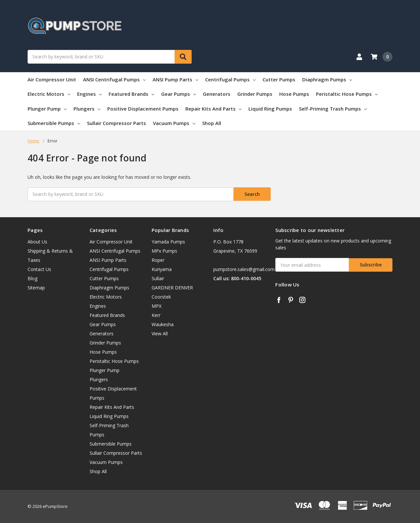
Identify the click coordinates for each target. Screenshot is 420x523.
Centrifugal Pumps (230, 79)
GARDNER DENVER (172, 288)
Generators (217, 94)
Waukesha (163, 324)
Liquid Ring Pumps (270, 109)
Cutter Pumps (279, 79)
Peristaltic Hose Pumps (347, 94)
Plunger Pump (47, 109)
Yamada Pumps (168, 242)
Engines (89, 94)
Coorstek (161, 297)
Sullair (158, 278)
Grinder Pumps (255, 94)
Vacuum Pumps (174, 123)
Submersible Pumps (54, 123)
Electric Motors (49, 94)
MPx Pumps (164, 251)
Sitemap (36, 288)
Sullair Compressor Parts (116, 123)
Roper (158, 260)
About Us (37, 242)
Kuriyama (162, 269)
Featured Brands (131, 94)
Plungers (87, 109)
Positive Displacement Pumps (143, 109)
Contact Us (39, 269)
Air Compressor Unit (52, 79)
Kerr (156, 315)
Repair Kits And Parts (213, 109)
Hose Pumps (294, 94)
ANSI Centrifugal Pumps (114, 79)
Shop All (212, 123)
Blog (32, 278)
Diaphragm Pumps (327, 79)
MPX (157, 306)
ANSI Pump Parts (175, 79)
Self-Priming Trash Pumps (333, 109)
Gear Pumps (178, 94)
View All (160, 334)
